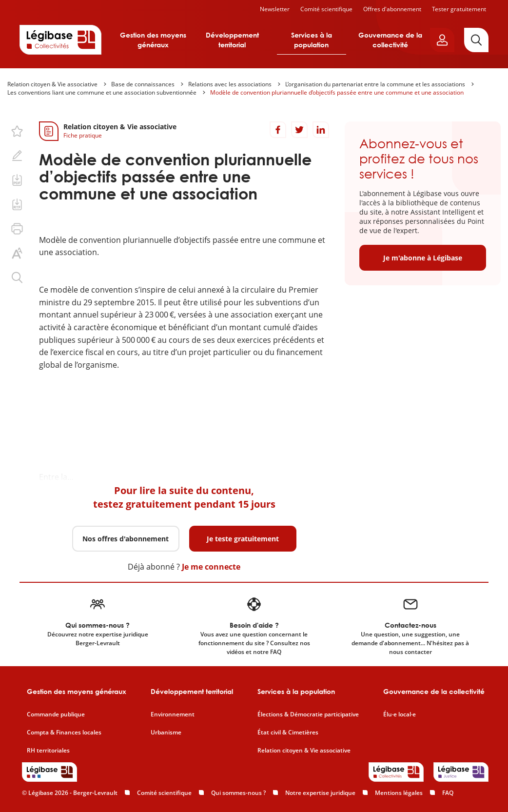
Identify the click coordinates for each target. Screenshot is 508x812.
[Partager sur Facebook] (278, 130)
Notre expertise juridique (320, 793)
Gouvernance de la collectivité (390, 40)
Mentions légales (399, 793)
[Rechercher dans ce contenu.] (17, 277)
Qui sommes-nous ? (238, 793)
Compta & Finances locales (64, 733)
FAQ (448, 793)
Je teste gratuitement (243, 539)
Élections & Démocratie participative (308, 714)
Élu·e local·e (400, 714)
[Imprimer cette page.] (17, 229)
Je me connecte (211, 567)
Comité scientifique (326, 9)
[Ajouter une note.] (17, 156)
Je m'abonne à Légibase (423, 258)
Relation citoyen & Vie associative (52, 84)
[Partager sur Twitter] (299, 130)
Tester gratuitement (459, 9)
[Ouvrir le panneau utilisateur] (442, 40)
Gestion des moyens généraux (153, 40)
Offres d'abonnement (392, 9)
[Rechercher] (476, 40)
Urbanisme (166, 733)
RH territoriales (48, 751)
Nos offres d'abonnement (126, 539)
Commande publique (56, 714)
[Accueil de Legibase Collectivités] (60, 40)
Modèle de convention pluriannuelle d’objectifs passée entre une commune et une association (337, 92)
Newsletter (275, 9)
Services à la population (312, 40)
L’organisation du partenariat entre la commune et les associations (375, 84)
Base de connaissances (143, 84)
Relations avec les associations (230, 84)
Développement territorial (232, 40)
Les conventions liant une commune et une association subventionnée (102, 92)
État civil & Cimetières (288, 733)
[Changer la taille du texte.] (17, 253)
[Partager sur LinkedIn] (321, 130)
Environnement (173, 714)
